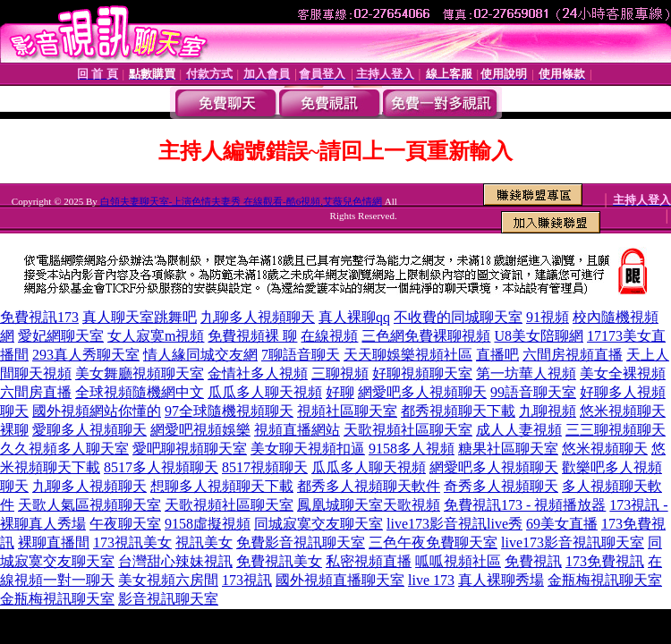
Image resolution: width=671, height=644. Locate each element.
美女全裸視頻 (623, 373)
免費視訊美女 (279, 561)
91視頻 (548, 317)
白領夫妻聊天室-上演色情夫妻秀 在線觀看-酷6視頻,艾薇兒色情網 (241, 201)
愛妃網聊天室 (61, 336)
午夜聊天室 (125, 524)
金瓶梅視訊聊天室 (605, 580)
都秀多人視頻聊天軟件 (369, 486)
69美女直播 (562, 524)
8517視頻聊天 (265, 467)
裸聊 (14, 430)
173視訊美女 (132, 542)
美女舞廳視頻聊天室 (140, 373)
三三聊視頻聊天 (616, 430)
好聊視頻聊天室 (422, 373)
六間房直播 (36, 392)
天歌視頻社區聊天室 (408, 430)
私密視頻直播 (369, 561)
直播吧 (497, 355)
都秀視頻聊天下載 (458, 411)
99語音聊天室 (533, 392)
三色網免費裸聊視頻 (426, 336)
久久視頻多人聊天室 (64, 449)
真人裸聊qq (354, 317)
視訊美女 (204, 542)
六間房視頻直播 (573, 355)
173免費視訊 (605, 561)
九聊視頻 (548, 411)
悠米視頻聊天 (623, 411)
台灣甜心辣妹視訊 (175, 561)
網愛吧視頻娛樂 (200, 430)
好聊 (340, 392)
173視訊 (247, 580)
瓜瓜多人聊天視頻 (265, 392)
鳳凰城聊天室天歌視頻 (369, 505)
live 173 (431, 580)
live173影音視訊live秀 (454, 524)
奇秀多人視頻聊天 (501, 486)
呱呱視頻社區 (458, 561)
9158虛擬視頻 (208, 524)
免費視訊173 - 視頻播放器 (525, 505)
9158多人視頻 (412, 449)
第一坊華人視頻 (526, 373)
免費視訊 (533, 561)
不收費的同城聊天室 (458, 317)
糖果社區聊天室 (508, 449)
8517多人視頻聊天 (161, 467)
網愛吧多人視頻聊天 (422, 392)
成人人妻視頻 (519, 430)
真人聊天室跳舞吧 (140, 317)
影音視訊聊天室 (168, 599)
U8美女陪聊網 (539, 336)
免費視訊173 (39, 317)
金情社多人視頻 (258, 373)
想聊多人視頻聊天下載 (222, 486)
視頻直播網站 (297, 430)
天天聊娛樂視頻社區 (408, 355)
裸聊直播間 (54, 542)
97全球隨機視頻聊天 (229, 411)
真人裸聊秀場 (501, 580)
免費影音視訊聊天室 (301, 542)
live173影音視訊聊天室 (573, 542)
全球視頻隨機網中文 (140, 392)
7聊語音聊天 (301, 355)
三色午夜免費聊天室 (433, 542)
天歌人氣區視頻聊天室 (89, 505)
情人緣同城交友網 (200, 355)
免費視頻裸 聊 (252, 336)
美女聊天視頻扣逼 (308, 449)
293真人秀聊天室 (86, 355)
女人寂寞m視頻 (156, 336)
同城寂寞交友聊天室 (319, 524)
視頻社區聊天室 (347, 411)
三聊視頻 (340, 373)
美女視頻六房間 (168, 580)
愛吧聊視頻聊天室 (190, 449)
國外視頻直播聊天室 (340, 580)
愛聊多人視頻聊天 (89, 430)
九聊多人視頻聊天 (258, 317)
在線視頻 (329, 336)
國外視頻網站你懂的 (97, 411)
